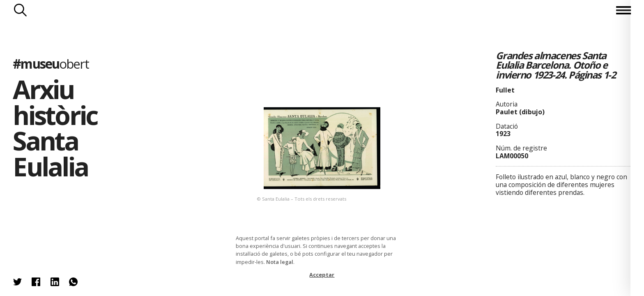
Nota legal (280, 262)
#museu (51, 64)
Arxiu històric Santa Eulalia (55, 128)
